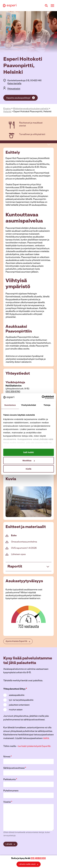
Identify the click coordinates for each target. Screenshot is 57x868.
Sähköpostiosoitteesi (15, 768)
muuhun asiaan (16, 710)
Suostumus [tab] (10, 405)
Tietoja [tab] (47, 405)
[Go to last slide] (8, 502)
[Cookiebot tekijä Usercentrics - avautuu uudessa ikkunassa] (42, 397)
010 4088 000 (38, 858)
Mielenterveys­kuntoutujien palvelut (31, 109)
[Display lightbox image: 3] (28, 502)
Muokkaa (29, 460)
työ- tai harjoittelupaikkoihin (21, 700)
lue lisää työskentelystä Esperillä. (34, 746)
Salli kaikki (28, 452)
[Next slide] (49, 502)
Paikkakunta (10, 779)
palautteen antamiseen (19, 705)
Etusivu (7, 109)
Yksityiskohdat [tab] (28, 405)
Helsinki (7, 112)
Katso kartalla (14, 84)
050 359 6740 (13, 392)
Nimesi (8, 757)
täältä (46, 738)
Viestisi (8, 802)
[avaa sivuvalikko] (49, 144)
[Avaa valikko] (52, 5)
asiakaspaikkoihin (17, 695)
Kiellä (28, 469)
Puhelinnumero (11, 791)
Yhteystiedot (14, 89)
